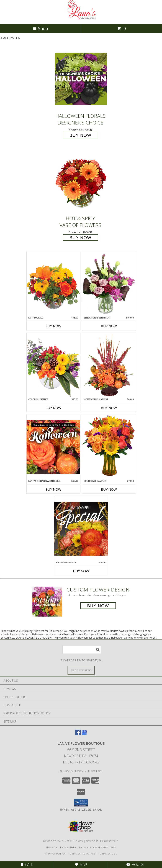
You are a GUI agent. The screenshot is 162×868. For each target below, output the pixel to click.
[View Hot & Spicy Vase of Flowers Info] (81, 181)
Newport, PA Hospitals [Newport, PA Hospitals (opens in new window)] (102, 841)
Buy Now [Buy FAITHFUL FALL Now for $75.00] (53, 326)
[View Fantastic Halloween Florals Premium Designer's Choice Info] (53, 447)
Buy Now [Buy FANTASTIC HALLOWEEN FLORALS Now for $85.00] (53, 489)
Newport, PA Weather (61, 847)
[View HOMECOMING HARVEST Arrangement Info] (109, 365)
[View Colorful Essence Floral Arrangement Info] (53, 365)
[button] (81, 803)
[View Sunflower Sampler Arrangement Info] (109, 447)
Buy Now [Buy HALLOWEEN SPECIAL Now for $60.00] (81, 571)
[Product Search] (82, 650)
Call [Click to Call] (27, 865)
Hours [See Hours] (135, 865)
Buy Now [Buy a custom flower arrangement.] (98, 606)
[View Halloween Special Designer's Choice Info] (81, 529)
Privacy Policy (55, 854)
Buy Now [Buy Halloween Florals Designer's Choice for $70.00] (80, 135)
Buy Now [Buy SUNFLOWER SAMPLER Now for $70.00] (109, 489)
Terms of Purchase (82, 854)
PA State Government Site (98, 847)
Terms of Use (108, 854)
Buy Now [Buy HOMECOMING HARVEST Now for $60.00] (109, 408)
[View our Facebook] (78, 734)
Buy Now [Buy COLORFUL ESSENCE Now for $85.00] (53, 408)
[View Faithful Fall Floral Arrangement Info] (53, 284)
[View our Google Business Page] (84, 734)
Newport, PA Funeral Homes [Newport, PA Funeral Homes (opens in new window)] (63, 841)
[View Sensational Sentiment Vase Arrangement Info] (109, 284)
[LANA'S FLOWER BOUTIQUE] (81, 19)
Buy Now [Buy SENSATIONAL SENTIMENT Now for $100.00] (109, 326)
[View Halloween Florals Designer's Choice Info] (81, 79)
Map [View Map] (81, 865)
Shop (40, 28)
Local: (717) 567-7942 (81, 762)
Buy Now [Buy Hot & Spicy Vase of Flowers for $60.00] (80, 237)
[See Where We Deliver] (81, 670)
